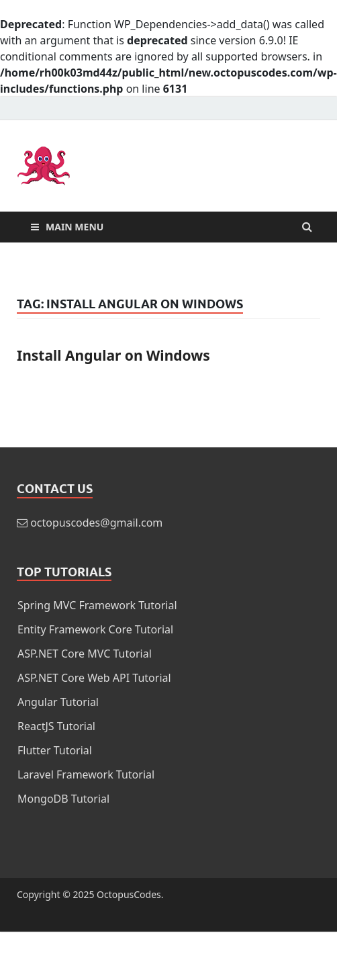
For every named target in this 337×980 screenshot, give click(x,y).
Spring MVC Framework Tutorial (97, 605)
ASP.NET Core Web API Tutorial (94, 678)
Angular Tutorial (58, 702)
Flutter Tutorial (55, 750)
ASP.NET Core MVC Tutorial (85, 654)
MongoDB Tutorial (63, 799)
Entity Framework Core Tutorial (95, 629)
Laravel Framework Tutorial (86, 774)
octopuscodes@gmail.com (96, 523)
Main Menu (75, 227)
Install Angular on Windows (113, 355)
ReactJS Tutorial (56, 726)
